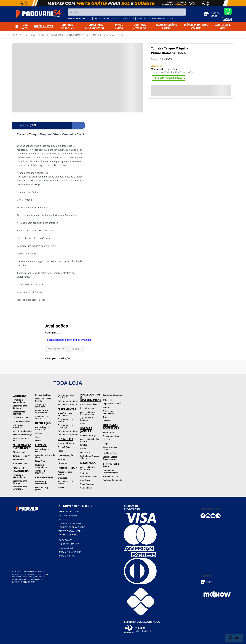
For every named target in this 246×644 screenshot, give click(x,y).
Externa (61, 460)
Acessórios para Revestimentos (87, 413)
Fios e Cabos (41, 461)
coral (171, 19)
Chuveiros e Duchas (21, 418)
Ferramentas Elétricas (68, 401)
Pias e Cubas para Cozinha (43, 400)
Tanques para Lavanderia (41, 406)
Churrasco (62, 478)
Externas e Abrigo (88, 435)
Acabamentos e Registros (20, 413)
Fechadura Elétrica (89, 477)
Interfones (85, 480)
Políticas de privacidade (72, 527)
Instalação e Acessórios (18, 426)
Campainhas (86, 488)
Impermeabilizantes (112, 404)
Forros (38, 441)
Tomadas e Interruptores (41, 472)
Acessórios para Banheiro (20, 407)
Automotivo (108, 432)
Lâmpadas (62, 463)
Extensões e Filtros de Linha (45, 456)
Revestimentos (87, 408)
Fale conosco (66, 548)
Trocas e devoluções (70, 531)
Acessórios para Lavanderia (20, 488)
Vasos (38, 437)
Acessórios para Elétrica (42, 450)
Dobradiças (85, 452)
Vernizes (107, 421)
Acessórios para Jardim (65, 473)
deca (89, 19)
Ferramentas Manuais (68, 405)
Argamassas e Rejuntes (87, 419)
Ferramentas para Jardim (43, 489)
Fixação (106, 440)
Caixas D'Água (64, 447)
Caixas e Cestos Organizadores (110, 458)
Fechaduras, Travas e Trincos (90, 457)
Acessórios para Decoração (42, 428)
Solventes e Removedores (109, 412)
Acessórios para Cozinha (20, 482)
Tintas (106, 417)
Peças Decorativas (89, 404)
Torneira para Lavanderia (106, 35)
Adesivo (39, 433)
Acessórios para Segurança (87, 468)
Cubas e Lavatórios (21, 421)
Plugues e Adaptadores (41, 466)
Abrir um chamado (69, 511)
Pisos (83, 424)
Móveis (61, 487)
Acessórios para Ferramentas (42, 483)
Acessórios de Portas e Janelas (90, 440)
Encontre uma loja (69, 544)
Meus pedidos (66, 519)
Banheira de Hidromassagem (110, 472)
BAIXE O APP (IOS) (67, 556)
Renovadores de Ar (21, 456)
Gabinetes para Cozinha (42, 418)
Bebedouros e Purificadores (41, 412)
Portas (83, 449)
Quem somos (65, 540)
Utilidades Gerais (111, 453)
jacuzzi (116, 19)
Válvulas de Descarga (22, 435)
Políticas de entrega (70, 523)
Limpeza (107, 443)
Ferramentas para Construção (66, 396)
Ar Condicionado (20, 463)
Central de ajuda (68, 515)
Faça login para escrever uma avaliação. (70, 340)
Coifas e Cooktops (43, 395)
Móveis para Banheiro (23, 431)
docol (97, 19)
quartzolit (128, 19)
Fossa (60, 451)
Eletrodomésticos (111, 436)
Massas (106, 407)
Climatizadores (19, 452)
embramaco (159, 19)
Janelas (84, 445)
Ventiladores (18, 460)
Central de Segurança (113, 395)
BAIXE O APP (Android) (70, 552)
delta (106, 19)
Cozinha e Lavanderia (30, 35)
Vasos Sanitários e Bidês (21, 440)
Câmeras (84, 473)
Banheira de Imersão (112, 480)
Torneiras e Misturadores (67, 35)
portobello (143, 19)
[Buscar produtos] (183, 12)
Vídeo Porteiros (87, 484)
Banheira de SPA (110, 476)
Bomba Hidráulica (66, 443)
